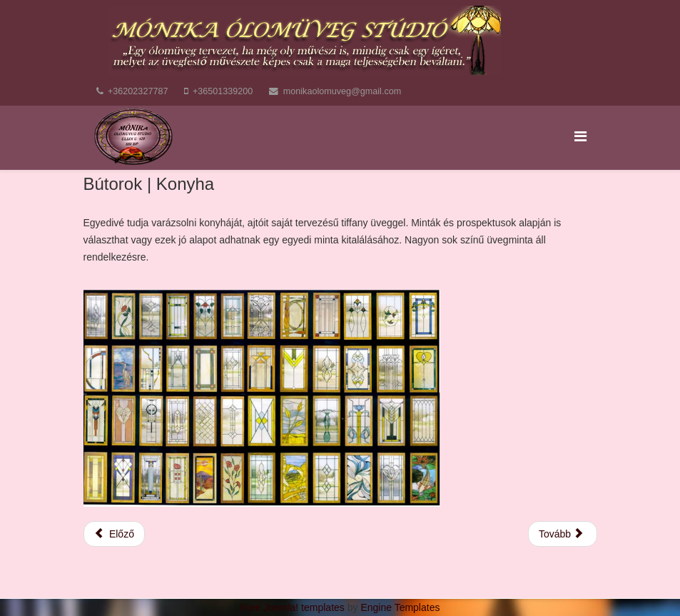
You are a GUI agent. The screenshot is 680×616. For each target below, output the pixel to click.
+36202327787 (138, 91)
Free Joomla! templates (293, 607)
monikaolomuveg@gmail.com (342, 91)
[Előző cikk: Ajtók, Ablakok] (114, 534)
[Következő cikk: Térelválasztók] (563, 534)
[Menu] (580, 137)
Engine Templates (400, 607)
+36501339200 (223, 91)
